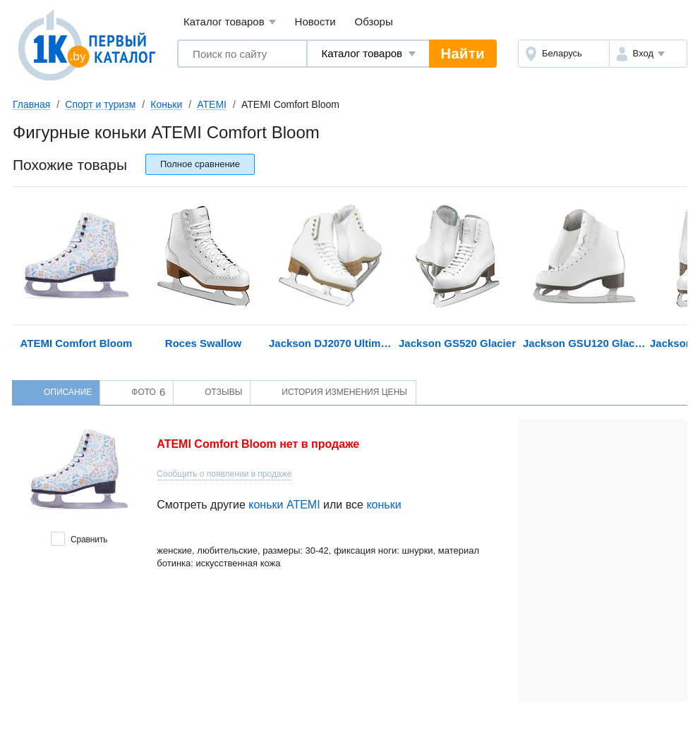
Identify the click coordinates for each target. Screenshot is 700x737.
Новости (315, 22)
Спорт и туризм (100, 104)
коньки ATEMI (284, 505)
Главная (31, 104)
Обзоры (374, 22)
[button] (648, 54)
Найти (463, 54)
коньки (384, 505)
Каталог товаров (230, 22)
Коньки (166, 104)
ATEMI (212, 104)
